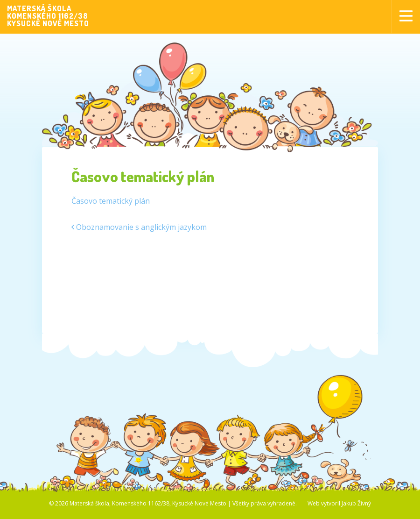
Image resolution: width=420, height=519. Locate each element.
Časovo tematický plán (111, 201)
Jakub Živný (356, 503)
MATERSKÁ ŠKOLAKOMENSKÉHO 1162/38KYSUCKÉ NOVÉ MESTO (48, 16)
